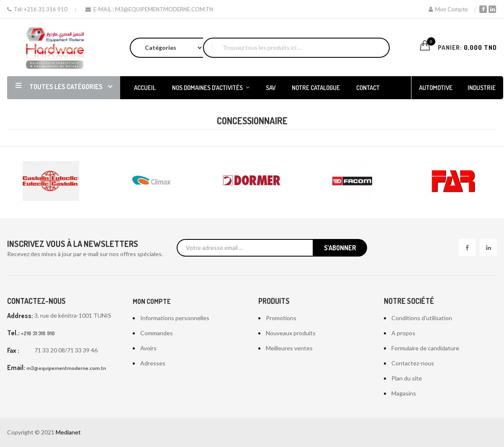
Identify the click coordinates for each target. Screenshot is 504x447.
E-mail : (100, 9)
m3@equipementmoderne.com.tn (164, 9)
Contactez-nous (413, 363)
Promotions (281, 318)
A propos (403, 333)
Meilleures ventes (289, 348)
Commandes (157, 333)
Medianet (68, 432)
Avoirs (148, 348)
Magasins (404, 393)
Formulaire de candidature (425, 348)
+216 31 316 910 (46, 9)
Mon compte (152, 301)
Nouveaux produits (291, 333)
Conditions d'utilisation (422, 318)
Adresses (153, 363)
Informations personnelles (175, 318)
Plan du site (407, 378)
